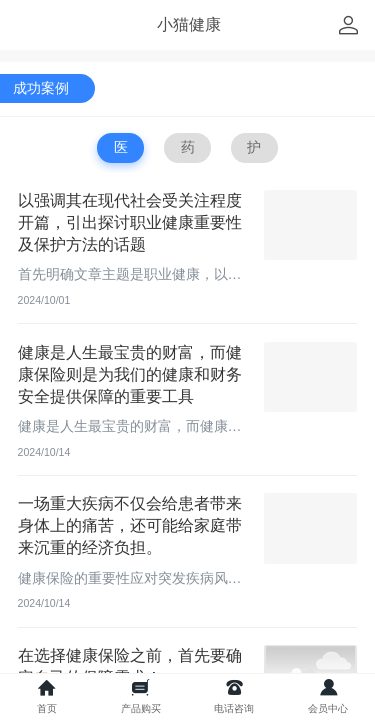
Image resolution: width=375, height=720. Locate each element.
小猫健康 (189, 24)
